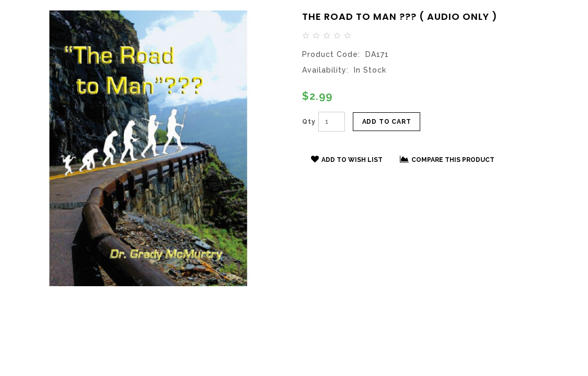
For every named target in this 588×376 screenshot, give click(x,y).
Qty (309, 122)
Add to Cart (387, 122)
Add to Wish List (347, 159)
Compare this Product (447, 159)
